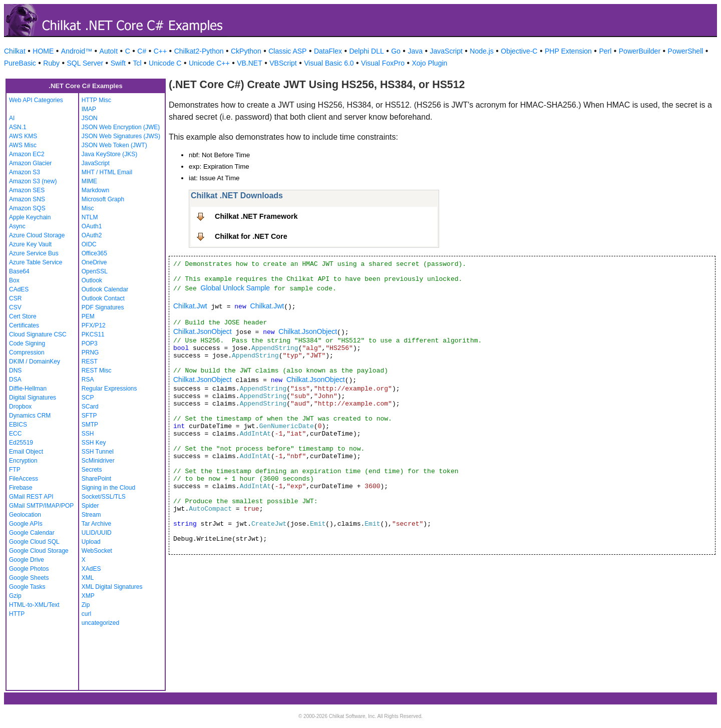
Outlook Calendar (105, 289)
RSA (88, 380)
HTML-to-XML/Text (34, 605)
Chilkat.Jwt (190, 306)
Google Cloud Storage (39, 551)
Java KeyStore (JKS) (109, 154)
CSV (15, 307)
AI (12, 118)
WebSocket (97, 551)
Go (396, 51)
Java (415, 51)
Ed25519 (21, 443)
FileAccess (24, 479)
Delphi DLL (366, 51)
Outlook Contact (103, 298)
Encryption (23, 461)
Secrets (92, 470)
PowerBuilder (640, 51)
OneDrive (94, 262)
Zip (86, 605)
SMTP (90, 425)
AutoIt (109, 51)
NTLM (90, 217)
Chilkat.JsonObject (203, 331)
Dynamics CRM (30, 416)
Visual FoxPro (383, 63)
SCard (90, 407)
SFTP (89, 416)
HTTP (17, 614)
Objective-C (519, 51)
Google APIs (26, 524)
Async (17, 226)
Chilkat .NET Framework (256, 216)
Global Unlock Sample (236, 288)
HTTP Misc (96, 100)
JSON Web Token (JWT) (114, 145)
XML (88, 578)
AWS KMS (23, 136)
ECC (15, 434)
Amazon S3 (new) (33, 181)
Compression (27, 352)
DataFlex (328, 51)
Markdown (95, 190)
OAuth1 (92, 226)
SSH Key (94, 443)
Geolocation (25, 515)
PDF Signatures (103, 307)
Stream (91, 515)
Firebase (21, 488)
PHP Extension (568, 51)
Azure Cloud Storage (37, 235)
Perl (605, 51)
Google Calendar (32, 533)
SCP (88, 398)
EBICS (18, 425)
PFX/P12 (94, 325)
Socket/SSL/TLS (104, 497)
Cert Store (23, 316)
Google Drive (27, 560)
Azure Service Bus (34, 253)
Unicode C (165, 63)
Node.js (481, 51)
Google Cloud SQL (34, 542)
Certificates (24, 325)
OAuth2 (92, 235)
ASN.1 (18, 127)
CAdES (19, 289)
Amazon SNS (27, 199)
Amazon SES (27, 190)
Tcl (137, 63)
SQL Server (85, 63)
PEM (88, 316)
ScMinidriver (98, 461)
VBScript (283, 63)
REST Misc (97, 371)
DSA (15, 380)
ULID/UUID (97, 533)
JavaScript (446, 51)
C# (142, 51)
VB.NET (250, 63)
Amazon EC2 (27, 154)
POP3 (90, 343)
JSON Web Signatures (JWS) (121, 136)
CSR (15, 298)
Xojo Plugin (430, 63)
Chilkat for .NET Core (251, 236)
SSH (88, 434)
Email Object (26, 452)
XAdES (91, 569)
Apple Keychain (30, 217)
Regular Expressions (109, 389)
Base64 (19, 271)
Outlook (92, 280)
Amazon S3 (25, 172)
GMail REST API (31, 497)
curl (86, 614)
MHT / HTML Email (107, 172)
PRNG (90, 352)
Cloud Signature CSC (38, 334)
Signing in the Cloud (108, 488)
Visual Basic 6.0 (329, 63)
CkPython (246, 51)
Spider (90, 506)
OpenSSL (95, 271)
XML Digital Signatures (112, 587)
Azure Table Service (36, 262)
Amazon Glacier (30, 163)
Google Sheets (29, 578)
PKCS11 (93, 334)
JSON (90, 118)
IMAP (89, 109)
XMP (88, 596)
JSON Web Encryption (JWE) (121, 127)
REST (90, 361)
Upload (91, 542)
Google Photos (29, 569)
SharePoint (96, 479)
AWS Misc (23, 145)
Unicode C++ (209, 63)
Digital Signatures (33, 398)
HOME (43, 51)
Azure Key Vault (30, 244)
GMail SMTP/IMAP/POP (41, 506)
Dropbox (20, 407)
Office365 (94, 253)
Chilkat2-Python (199, 51)
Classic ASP (287, 51)
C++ (160, 51)
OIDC (89, 244)
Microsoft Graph (103, 199)
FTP (15, 470)
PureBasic (20, 63)
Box (14, 280)
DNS (15, 371)
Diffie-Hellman (28, 389)
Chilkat (15, 51)
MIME (89, 181)
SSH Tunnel (98, 452)
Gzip (15, 596)
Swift (118, 63)
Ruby (51, 63)
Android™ (77, 51)
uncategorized (100, 623)
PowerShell (686, 51)
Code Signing (27, 343)
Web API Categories (36, 100)
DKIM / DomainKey (35, 361)
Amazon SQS (27, 208)
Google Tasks (27, 587)
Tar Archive (96, 524)
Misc (88, 208)
